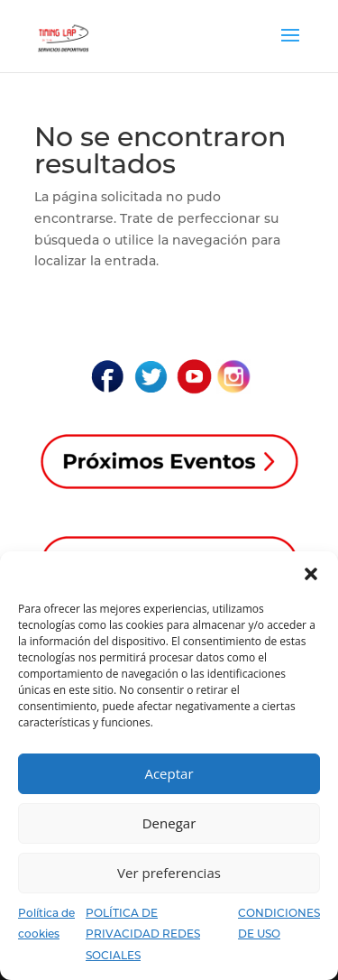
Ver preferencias (169, 873)
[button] (311, 574)
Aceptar (169, 773)
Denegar (169, 823)
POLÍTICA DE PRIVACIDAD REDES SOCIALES (143, 934)
